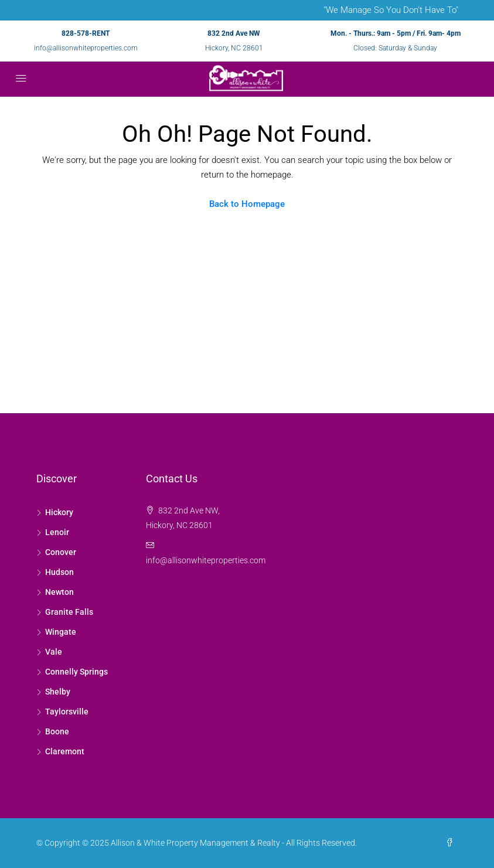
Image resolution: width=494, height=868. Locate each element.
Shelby (58, 692)
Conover (61, 552)
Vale (54, 652)
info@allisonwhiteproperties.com (86, 48)
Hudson (59, 572)
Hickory (59, 512)
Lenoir (57, 532)
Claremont (65, 751)
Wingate (61, 632)
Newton (59, 592)
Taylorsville (67, 712)
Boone (57, 731)
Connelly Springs (76, 672)
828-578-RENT (86, 33)
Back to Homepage (247, 204)
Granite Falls (69, 612)
